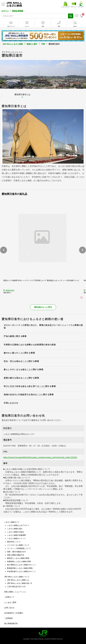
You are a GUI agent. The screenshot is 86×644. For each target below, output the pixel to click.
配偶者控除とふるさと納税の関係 (20, 568)
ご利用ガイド (9, 597)
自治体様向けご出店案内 (14, 613)
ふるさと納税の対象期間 (16, 535)
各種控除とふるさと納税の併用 (19, 562)
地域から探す (32, 44)
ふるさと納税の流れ (15, 529)
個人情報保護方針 (11, 624)
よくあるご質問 (10, 602)
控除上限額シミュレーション (15, 592)
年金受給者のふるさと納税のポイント (22, 571)
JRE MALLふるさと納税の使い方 (20, 583)
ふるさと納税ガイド (12, 522)
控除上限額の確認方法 (16, 555)
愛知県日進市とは (22, 94)
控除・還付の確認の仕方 (16, 552)
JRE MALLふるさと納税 (13, 44)
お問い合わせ (9, 608)
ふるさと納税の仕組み (16, 532)
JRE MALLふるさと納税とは (18, 580)
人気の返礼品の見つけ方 (16, 587)
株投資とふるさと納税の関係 (18, 558)
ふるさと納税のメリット (16, 538)
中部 (43, 44)
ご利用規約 (9, 618)
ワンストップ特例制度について (19, 548)
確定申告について (14, 542)
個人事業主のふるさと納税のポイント (22, 565)
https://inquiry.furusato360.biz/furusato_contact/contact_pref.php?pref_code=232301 (40, 457)
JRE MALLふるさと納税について (17, 577)
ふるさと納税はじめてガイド (18, 525)
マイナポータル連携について (18, 545)
